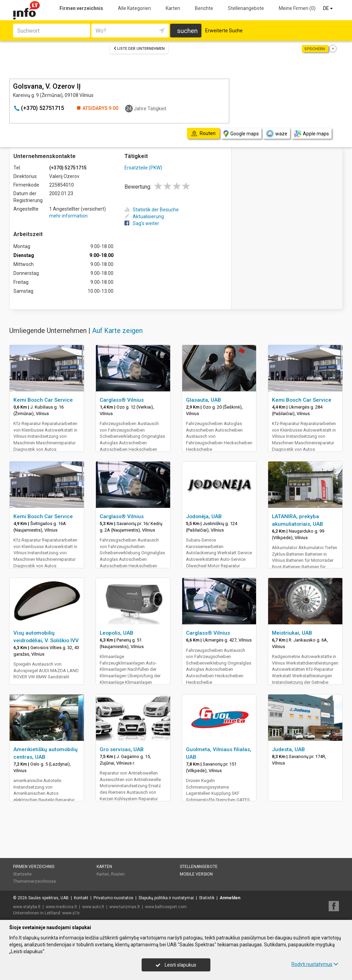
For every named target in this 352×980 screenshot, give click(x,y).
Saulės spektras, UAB (48, 898)
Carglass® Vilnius (122, 400)
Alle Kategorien (134, 8)
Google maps (241, 134)
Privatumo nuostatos (113, 898)
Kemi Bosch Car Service (43, 400)
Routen (118, 874)
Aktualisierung (144, 216)
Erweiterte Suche (224, 31)
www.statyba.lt (27, 907)
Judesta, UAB (288, 749)
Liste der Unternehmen (139, 49)
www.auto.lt (93, 907)
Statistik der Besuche (152, 210)
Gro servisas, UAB (122, 749)
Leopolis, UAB (117, 633)
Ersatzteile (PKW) (143, 168)
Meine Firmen (297, 8)
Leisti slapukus (176, 965)
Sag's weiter (142, 223)
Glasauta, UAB (203, 400)
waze (276, 134)
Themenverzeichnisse (35, 881)
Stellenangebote (246, 8)
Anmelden (230, 898)
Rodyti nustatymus (315, 964)
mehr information (68, 216)
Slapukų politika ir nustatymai (166, 898)
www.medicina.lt (61, 907)
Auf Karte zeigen (117, 331)
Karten (173, 8)
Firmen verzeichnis (81, 8)
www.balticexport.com (166, 907)
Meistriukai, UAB (292, 633)
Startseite (22, 874)
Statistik (207, 898)
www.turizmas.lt (125, 907)
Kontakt (81, 898)
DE (328, 8)
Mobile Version (196, 874)
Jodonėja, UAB (204, 516)
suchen (187, 31)
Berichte (204, 8)
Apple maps (311, 134)
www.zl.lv (71, 913)
